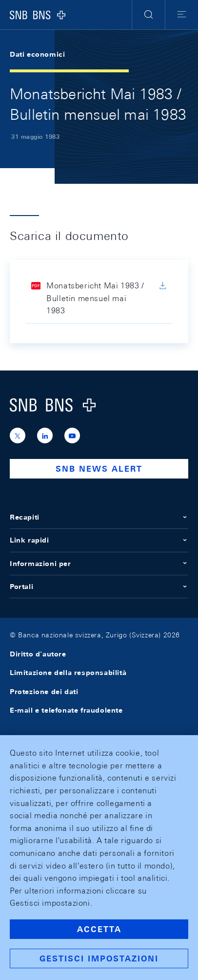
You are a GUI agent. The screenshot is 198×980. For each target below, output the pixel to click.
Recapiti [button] (99, 517)
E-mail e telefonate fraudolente (66, 710)
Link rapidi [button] (99, 540)
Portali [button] (99, 587)
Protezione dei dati (44, 692)
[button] (148, 15)
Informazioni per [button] (99, 564)
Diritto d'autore (38, 654)
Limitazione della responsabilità (68, 673)
